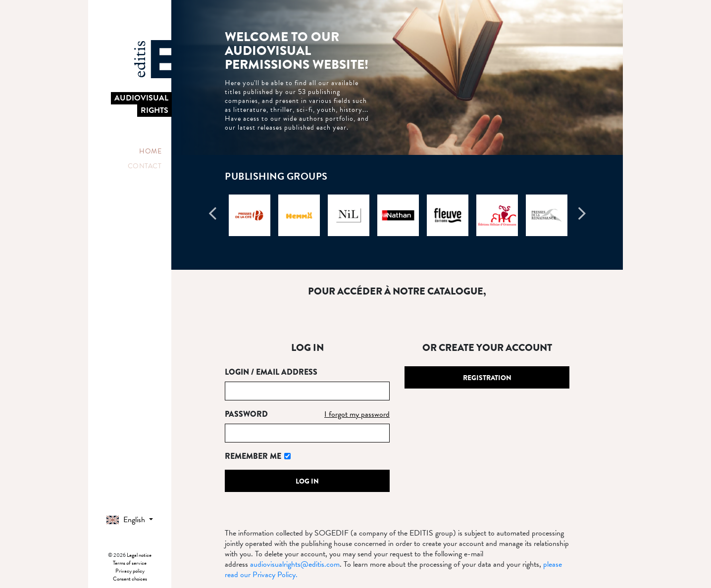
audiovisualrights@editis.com (295, 564)
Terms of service (130, 563)
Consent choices (130, 579)
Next (582, 218)
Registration (487, 378)
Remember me (253, 456)
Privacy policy (130, 571)
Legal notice (139, 555)
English (127, 520)
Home (150, 151)
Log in (307, 481)
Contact (145, 166)
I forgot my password (357, 414)
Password (246, 414)
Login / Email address (271, 372)
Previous (212, 218)
